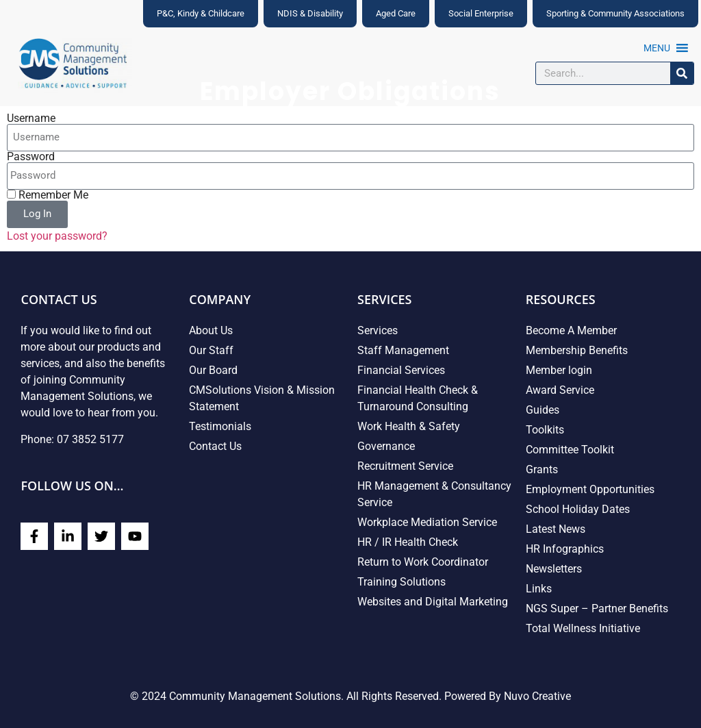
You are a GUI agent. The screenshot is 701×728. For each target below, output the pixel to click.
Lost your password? (57, 236)
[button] (657, 48)
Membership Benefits (577, 350)
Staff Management (403, 350)
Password (31, 157)
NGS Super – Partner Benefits (597, 608)
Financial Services (401, 370)
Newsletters (554, 569)
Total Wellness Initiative (583, 628)
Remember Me (48, 195)
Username (31, 118)
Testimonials (220, 426)
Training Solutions (402, 582)
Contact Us (215, 446)
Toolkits (545, 430)
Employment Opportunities (590, 489)
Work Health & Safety (409, 426)
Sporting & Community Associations (615, 13)
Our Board (213, 370)
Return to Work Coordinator (423, 562)
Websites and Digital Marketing (433, 602)
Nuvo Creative (537, 696)
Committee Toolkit (570, 450)
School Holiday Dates (578, 509)
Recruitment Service (405, 466)
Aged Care (396, 13)
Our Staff (211, 350)
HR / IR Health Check (408, 542)
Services (378, 330)
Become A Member (571, 330)
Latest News (556, 529)
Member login (559, 370)
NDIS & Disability (310, 13)
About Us (211, 330)
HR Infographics (565, 549)
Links (539, 589)
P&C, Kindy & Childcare (201, 13)
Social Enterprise (481, 13)
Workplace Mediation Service (427, 522)
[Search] (682, 73)
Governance (386, 446)
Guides (543, 410)
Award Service (560, 390)
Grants (542, 469)
